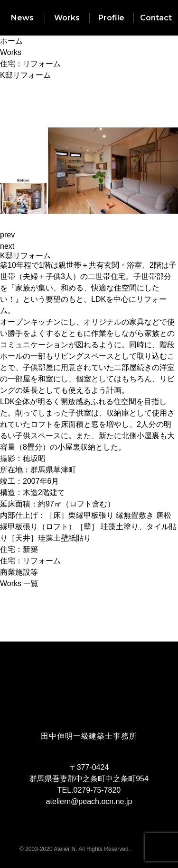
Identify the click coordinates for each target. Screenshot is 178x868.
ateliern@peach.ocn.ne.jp (89, 801)
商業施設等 (19, 572)
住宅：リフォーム (30, 561)
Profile (111, 18)
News (22, 18)
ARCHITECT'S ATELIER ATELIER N (89, 712)
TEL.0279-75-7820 (89, 790)
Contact (156, 18)
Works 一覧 (19, 583)
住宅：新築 (19, 549)
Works (67, 18)
